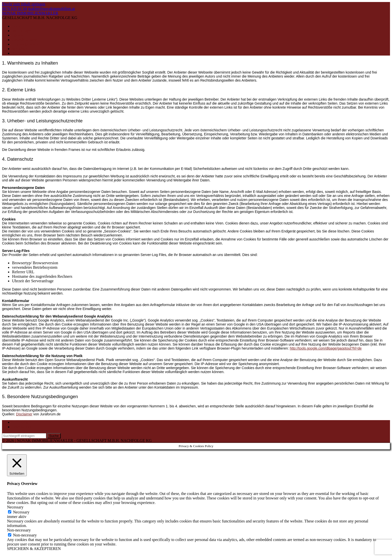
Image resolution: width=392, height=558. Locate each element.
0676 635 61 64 (14, 9)
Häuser (18, 35)
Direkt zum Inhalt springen (24, 4)
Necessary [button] (15, 507)
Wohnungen (22, 31)
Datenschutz (22, 427)
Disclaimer (24, 414)
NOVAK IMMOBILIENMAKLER (30, 13)
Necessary (21, 512)
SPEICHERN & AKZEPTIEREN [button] (34, 549)
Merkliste (20, 49)
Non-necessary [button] (19, 530)
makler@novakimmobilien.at (51, 9)
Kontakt (18, 53)
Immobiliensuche (26, 44)
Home (17, 26)
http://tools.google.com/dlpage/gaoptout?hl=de (326, 348)
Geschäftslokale (25, 40)
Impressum (21, 422)
